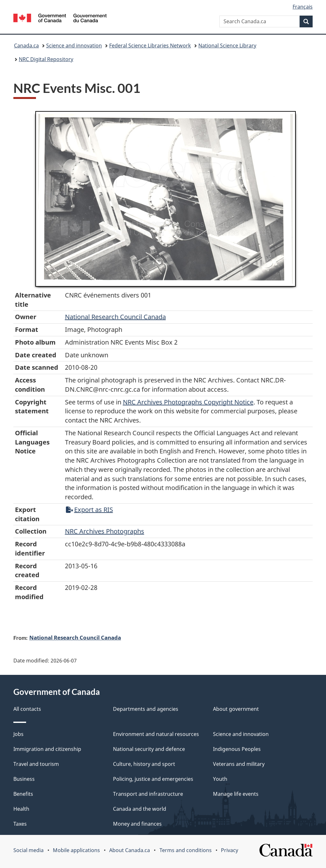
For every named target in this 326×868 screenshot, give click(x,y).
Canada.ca (26, 45)
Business (24, 779)
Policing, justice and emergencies (153, 779)
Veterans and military (239, 764)
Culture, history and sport (144, 764)
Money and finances (137, 824)
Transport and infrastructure (148, 794)
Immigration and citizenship (47, 749)
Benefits (23, 794)
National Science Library (227, 45)
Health (21, 809)
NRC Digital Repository (46, 59)
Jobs (18, 734)
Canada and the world (140, 809)
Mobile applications (76, 850)
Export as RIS (89, 510)
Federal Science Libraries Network (150, 45)
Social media (28, 850)
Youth (220, 779)
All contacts (27, 709)
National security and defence (149, 749)
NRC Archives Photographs (105, 531)
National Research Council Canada (115, 317)
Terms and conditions (186, 850)
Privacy (230, 850)
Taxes (20, 824)
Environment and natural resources (156, 734)
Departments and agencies (146, 709)
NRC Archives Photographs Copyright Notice (188, 402)
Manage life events (236, 794)
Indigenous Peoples (237, 749)
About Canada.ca (130, 850)
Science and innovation (74, 45)
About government (236, 709)
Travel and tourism (36, 764)
